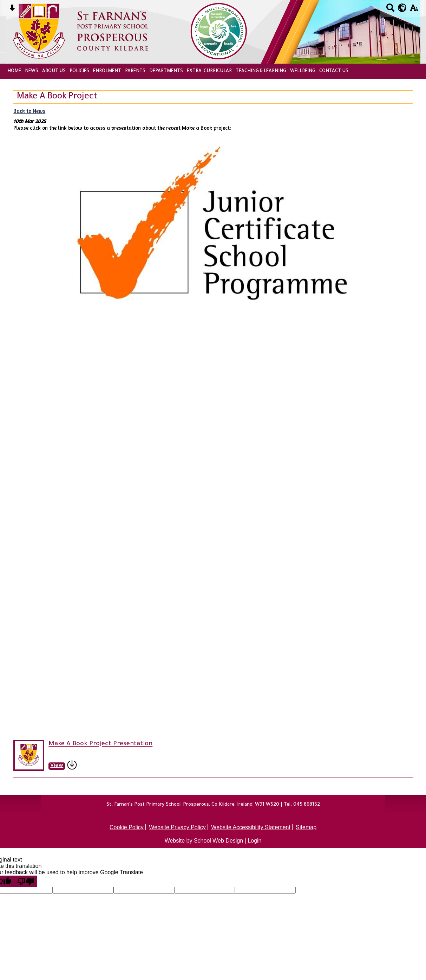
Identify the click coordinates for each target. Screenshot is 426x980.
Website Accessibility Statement (251, 827)
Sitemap (306, 827)
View (57, 766)
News (32, 71)
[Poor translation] (26, 881)
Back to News (29, 111)
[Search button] (390, 10)
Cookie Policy (127, 827)
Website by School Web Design (204, 841)
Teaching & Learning (261, 71)
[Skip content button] (12, 10)
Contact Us (334, 71)
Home (14, 71)
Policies (79, 71)
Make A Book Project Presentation (100, 744)
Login (254, 841)
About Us (54, 71)
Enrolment (107, 71)
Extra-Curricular (209, 71)
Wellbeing (303, 71)
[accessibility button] (414, 10)
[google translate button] (402, 8)
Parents (135, 71)
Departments (166, 71)
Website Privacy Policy (177, 827)
